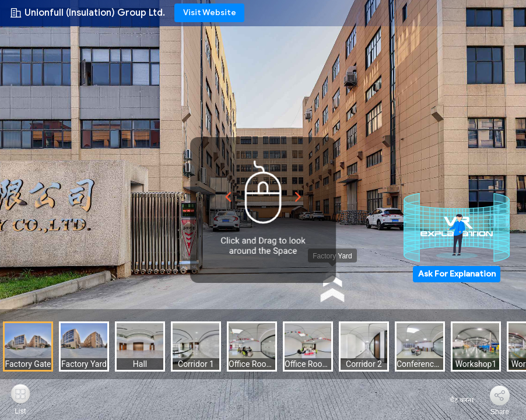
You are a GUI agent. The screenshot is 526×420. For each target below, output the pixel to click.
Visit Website (210, 13)
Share (500, 412)
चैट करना (455, 400)
